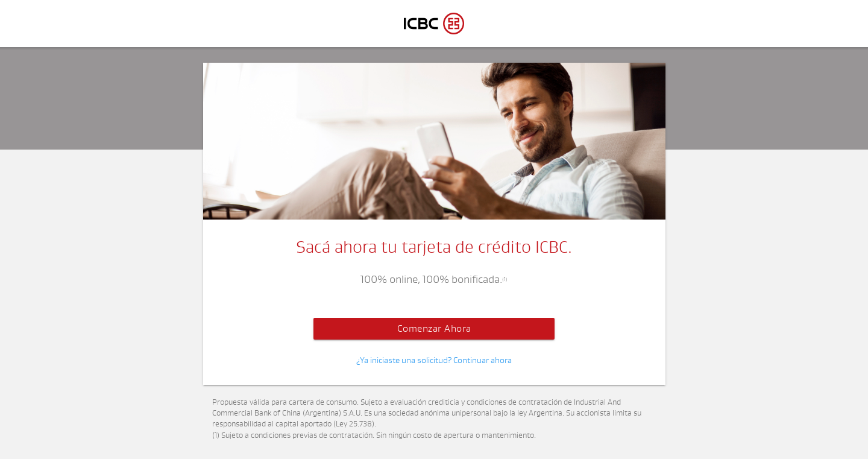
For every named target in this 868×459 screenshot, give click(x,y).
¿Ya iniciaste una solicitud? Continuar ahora (434, 360)
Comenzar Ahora (434, 329)
